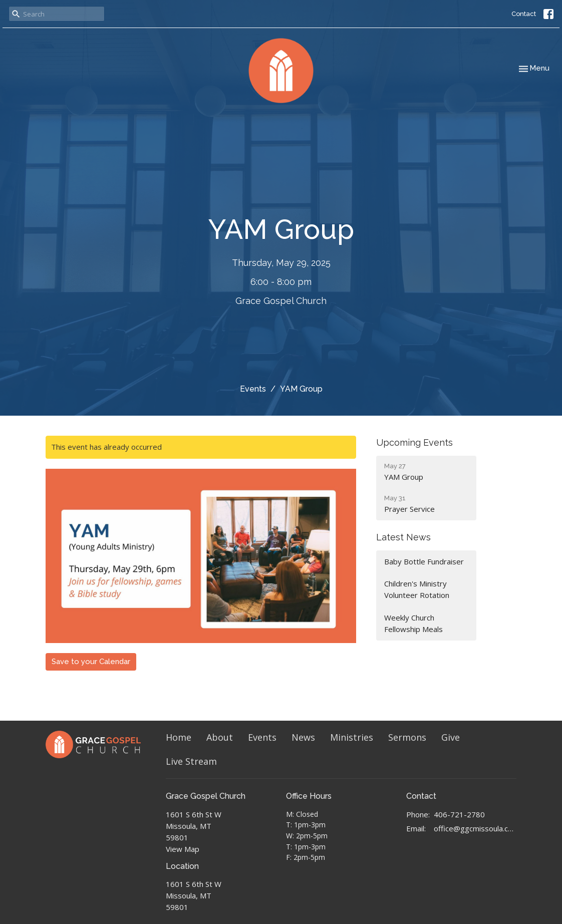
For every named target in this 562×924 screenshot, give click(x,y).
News (303, 737)
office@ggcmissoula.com (475, 828)
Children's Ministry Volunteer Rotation (417, 589)
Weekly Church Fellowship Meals (413, 623)
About (220, 737)
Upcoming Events (414, 442)
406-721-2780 (459, 814)
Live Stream (191, 761)
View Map (183, 849)
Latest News (403, 537)
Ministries (352, 737)
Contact (524, 14)
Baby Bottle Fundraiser (424, 561)
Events (253, 389)
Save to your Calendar (91, 662)
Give (451, 737)
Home (179, 737)
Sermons (407, 737)
